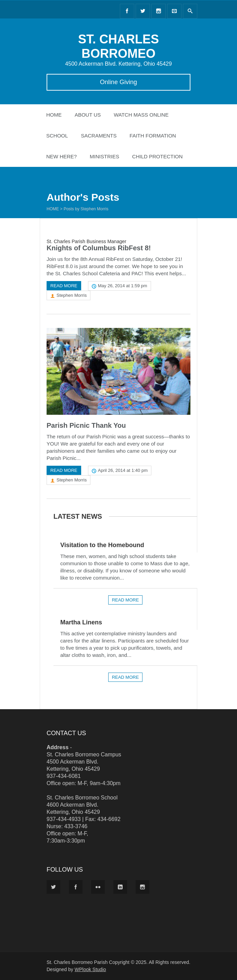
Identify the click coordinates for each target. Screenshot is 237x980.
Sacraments (99, 136)
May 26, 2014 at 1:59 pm (123, 286)
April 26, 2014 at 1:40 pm (123, 470)
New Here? (61, 156)
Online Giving (118, 82)
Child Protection (158, 156)
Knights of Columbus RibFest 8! (99, 248)
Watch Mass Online (141, 115)
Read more (64, 286)
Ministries (104, 156)
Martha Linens (81, 622)
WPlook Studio (90, 969)
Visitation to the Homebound (102, 545)
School (57, 136)
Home (54, 115)
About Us (88, 115)
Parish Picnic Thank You (86, 425)
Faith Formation (153, 136)
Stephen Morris (72, 295)
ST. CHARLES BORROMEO (118, 46)
